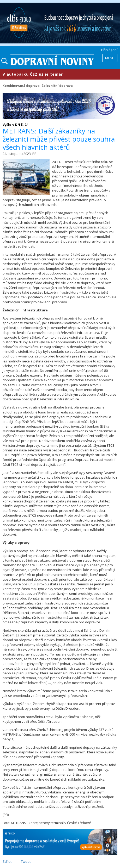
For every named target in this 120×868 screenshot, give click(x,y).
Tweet (26, 861)
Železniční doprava (57, 86)
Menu (110, 58)
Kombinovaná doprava (21, 86)
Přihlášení (109, 50)
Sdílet (7, 861)
